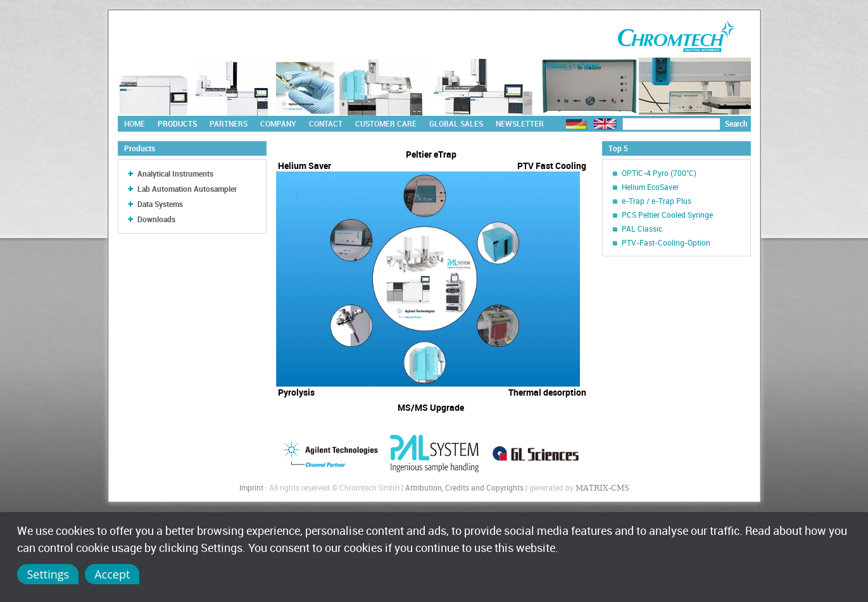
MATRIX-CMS (602, 488)
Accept (112, 574)
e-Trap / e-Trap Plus (657, 201)
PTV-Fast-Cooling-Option (666, 242)
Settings (48, 574)
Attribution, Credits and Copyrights (464, 487)
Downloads (156, 219)
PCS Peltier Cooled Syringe (667, 215)
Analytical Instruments (175, 173)
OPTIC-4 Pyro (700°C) (659, 173)
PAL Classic (642, 229)
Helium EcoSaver (650, 187)
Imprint (251, 487)
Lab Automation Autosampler (187, 189)
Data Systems (160, 204)
